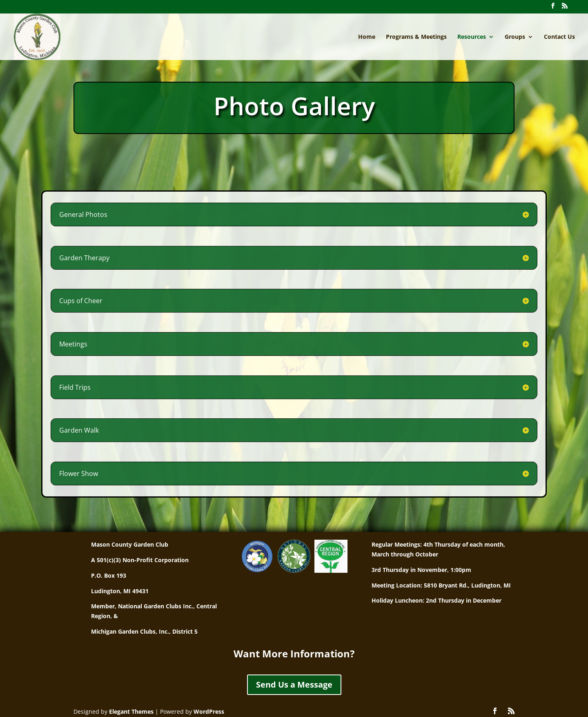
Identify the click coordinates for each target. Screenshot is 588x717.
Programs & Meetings (416, 37)
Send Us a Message (294, 685)
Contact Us (559, 37)
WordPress (209, 711)
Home (367, 37)
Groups (515, 37)
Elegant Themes (131, 711)
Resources (472, 37)
